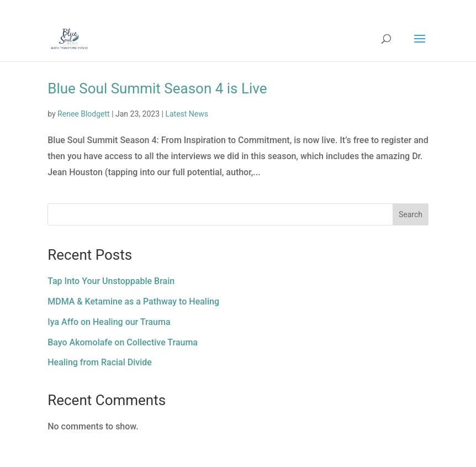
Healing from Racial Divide (100, 362)
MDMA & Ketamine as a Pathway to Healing (133, 301)
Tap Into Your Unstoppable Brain (111, 281)
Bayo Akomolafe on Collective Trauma (123, 342)
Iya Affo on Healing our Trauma (109, 322)
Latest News (187, 114)
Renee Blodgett (84, 114)
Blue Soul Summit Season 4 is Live (157, 88)
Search (411, 214)
